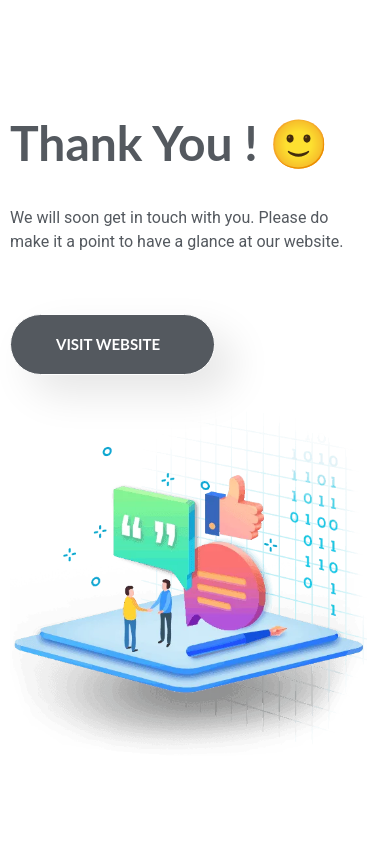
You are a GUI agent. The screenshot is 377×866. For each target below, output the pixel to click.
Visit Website (108, 344)
